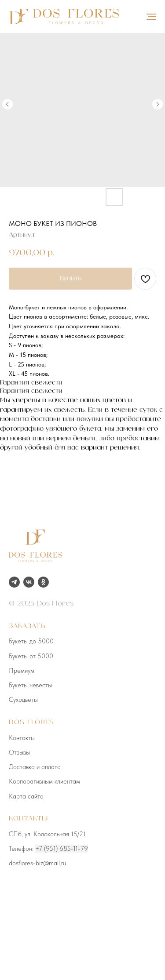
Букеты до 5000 (31, 641)
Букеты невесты (30, 685)
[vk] (29, 582)
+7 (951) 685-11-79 (62, 849)
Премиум (22, 671)
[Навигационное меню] (151, 17)
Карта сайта (26, 796)
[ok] (43, 582)
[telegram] (14, 582)
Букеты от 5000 (31, 656)
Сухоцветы (23, 700)
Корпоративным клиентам (44, 781)
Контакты (22, 738)
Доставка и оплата (35, 767)
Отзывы (19, 752)
